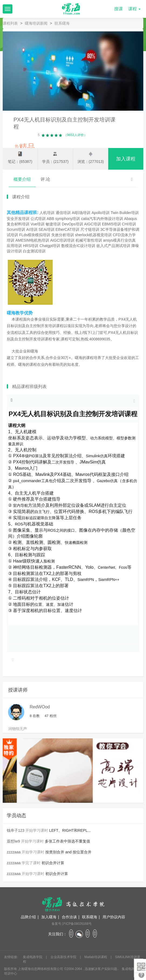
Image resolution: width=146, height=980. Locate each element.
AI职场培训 (81, 213)
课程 (134, 9)
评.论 (45, 179)
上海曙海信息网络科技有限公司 (40, 969)
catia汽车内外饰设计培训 (102, 219)
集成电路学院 (33, 957)
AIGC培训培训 (62, 240)
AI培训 (32, 229)
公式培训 (38, 219)
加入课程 (126, 159)
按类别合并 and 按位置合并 (68, 852)
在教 (35, 716)
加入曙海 (49, 917)
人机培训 (47, 213)
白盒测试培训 (34, 251)
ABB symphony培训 (63, 219)
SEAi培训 (46, 229)
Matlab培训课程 (96, 957)
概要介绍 (22, 179)
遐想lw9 (13, 841)
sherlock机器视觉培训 (93, 235)
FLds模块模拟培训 (35, 235)
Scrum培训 (16, 229)
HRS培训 (31, 246)
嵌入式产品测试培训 (113, 246)
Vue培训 (38, 224)
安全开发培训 (18, 219)
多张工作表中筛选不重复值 (67, 841)
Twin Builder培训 (125, 213)
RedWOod (40, 707)
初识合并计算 (53, 863)
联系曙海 (90, 917)
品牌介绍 (28, 917)
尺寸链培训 (90, 229)
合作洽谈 (69, 917)
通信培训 (63, 213)
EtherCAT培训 (67, 229)
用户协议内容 (114, 917)
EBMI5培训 (111, 224)
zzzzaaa (14, 852)
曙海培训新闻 (36, 23)
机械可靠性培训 (89, 240)
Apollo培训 (101, 213)
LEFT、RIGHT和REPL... (70, 830)
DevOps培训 (72, 224)
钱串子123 (16, 830)
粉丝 (50, 716)
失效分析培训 (63, 235)
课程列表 (10, 23)
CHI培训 (129, 224)
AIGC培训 (93, 224)
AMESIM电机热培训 (32, 240)
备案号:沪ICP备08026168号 (72, 924)
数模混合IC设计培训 (78, 246)
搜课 (118, 9)
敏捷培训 (53, 224)
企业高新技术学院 (64, 957)
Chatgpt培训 (50, 246)
